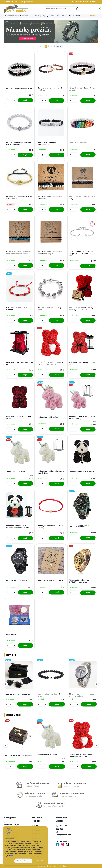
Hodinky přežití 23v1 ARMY (79, 526)
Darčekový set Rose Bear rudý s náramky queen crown (82, 309)
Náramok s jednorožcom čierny (50, 581)
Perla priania (11, 635)
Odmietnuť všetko (23, 861)
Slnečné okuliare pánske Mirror (18, 694)
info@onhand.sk (27, 2)
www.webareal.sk (59, 866)
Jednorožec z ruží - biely (16, 472)
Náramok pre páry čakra (79, 143)
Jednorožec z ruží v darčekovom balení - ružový (82, 418)
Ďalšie (92, 16)
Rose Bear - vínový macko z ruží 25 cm (19, 418)
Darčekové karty (57, 16)
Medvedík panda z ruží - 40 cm (81, 472)
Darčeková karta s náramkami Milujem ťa (50, 198)
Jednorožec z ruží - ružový (48, 417)
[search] (77, 9)
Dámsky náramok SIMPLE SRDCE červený (50, 527)
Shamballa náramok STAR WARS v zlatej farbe (19, 198)
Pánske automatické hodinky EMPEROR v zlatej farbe (81, 581)
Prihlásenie (78, 2)
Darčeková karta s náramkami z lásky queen (82, 198)
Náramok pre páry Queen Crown (19, 88)
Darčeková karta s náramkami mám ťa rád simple (50, 253)
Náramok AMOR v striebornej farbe (49, 309)
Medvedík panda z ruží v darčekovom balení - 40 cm (18, 527)
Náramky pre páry (41, 16)
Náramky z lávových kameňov (17, 16)
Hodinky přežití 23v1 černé (17, 581)
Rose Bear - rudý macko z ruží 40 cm (20, 363)
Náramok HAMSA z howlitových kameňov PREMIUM (19, 143)
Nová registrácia (91, 2)
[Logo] (16, 9)
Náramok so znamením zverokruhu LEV (47, 143)
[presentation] (5, 684)
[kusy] (11, 100)
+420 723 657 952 (12, 2)
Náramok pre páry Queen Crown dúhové (82, 89)
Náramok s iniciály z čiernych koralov (49, 695)
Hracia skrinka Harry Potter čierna (19, 755)
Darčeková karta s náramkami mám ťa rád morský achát (19, 253)
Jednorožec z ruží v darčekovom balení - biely (51, 472)
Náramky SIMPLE (75, 16)
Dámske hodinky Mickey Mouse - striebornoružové (82, 695)
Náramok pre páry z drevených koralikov (50, 89)
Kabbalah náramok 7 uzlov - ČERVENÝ (18, 309)
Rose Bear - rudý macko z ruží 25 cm (82, 363)
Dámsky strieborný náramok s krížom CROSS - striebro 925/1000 (81, 253)
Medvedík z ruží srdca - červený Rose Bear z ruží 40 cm (50, 363)
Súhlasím (40, 861)
